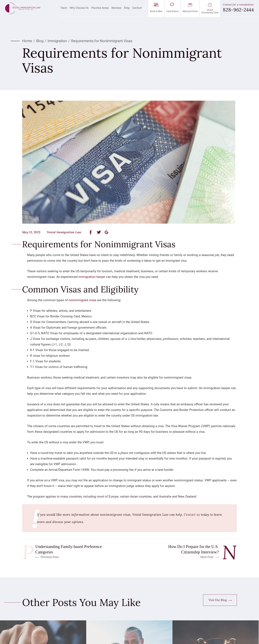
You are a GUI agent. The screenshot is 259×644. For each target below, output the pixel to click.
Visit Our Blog (218, 600)
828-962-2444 (238, 10)
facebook (92, 232)
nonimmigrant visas (83, 300)
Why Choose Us (79, 8)
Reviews (117, 8)
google (106, 232)
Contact (137, 8)
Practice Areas (100, 8)
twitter (99, 232)
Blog (127, 8)
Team (64, 8)
